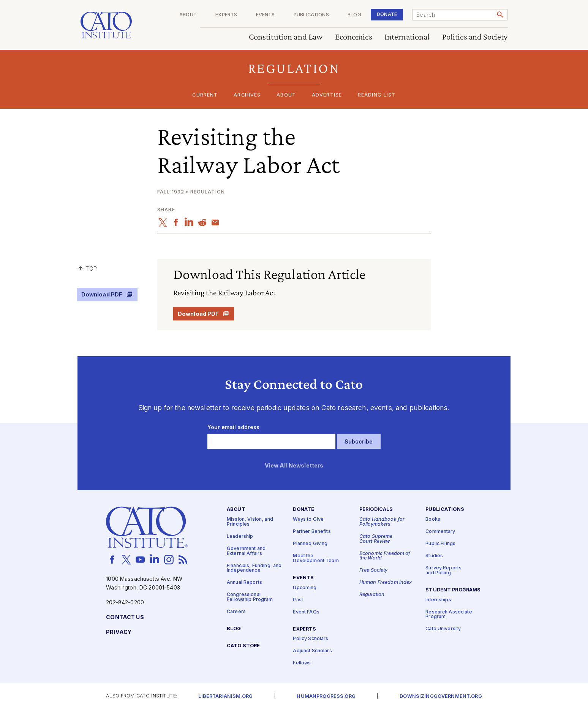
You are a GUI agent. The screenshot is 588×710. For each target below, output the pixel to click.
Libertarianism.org (225, 697)
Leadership (240, 536)
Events (266, 15)
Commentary (440, 532)
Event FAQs (306, 612)
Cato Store (243, 646)
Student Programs (453, 590)
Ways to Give (308, 519)
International (407, 37)
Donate (387, 14)
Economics (354, 37)
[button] (294, 68)
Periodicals (376, 510)
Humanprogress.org (326, 697)
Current (205, 95)
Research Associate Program (449, 615)
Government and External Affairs (246, 551)
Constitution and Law (286, 37)
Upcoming (305, 588)
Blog (354, 15)
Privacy (119, 632)
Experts (226, 15)
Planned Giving (310, 544)
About (188, 15)
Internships (438, 600)
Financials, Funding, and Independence (254, 568)
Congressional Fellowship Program (250, 597)
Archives (247, 95)
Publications (311, 15)
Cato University (443, 629)
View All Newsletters (294, 466)
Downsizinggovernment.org (441, 697)
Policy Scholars (311, 639)
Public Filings (440, 544)
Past (298, 600)
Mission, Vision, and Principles (250, 522)
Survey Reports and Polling (443, 571)
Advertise (327, 95)
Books (433, 519)
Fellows (302, 663)
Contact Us (125, 617)
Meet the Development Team (316, 558)
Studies (434, 556)
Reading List (377, 95)
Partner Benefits (312, 532)
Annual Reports (244, 582)
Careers (236, 612)
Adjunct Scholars (312, 651)
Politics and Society (475, 37)
